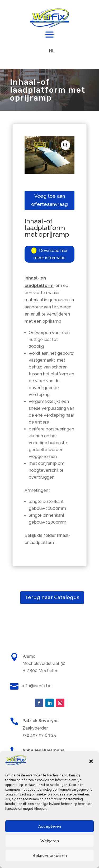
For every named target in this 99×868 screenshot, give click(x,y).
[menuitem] (52, 51)
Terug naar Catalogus (52, 597)
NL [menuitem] (52, 51)
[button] (91, 761)
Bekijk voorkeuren (50, 856)
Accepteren (50, 826)
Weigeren (50, 841)
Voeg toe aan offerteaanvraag (49, 200)
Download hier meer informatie (51, 254)
